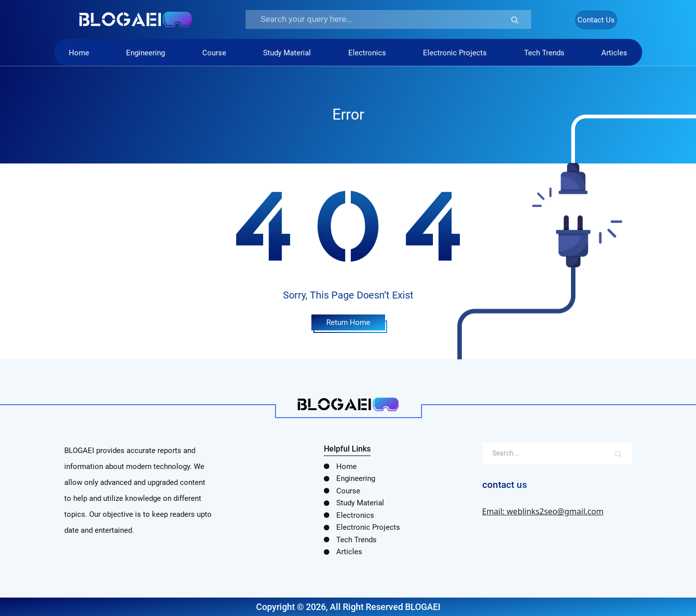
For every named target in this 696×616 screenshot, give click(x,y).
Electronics (367, 53)
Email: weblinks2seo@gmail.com (543, 511)
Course (214, 53)
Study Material (287, 53)
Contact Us (596, 20)
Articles (614, 53)
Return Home (348, 322)
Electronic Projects (455, 53)
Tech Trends (544, 53)
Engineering (145, 53)
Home (79, 53)
